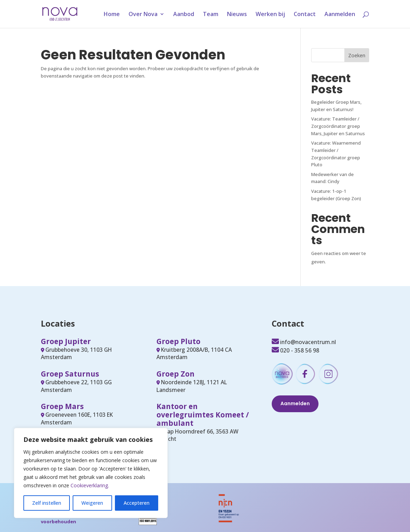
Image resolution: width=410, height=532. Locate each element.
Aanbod (184, 15)
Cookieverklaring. (90, 485)
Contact (305, 15)
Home (112, 15)
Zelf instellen (47, 503)
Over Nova (143, 15)
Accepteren (137, 503)
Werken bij (270, 15)
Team (211, 15)
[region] (91, 473)
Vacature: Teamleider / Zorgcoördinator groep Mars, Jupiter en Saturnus (338, 126)
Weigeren (92, 503)
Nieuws (237, 15)
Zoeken (357, 55)
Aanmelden (340, 15)
